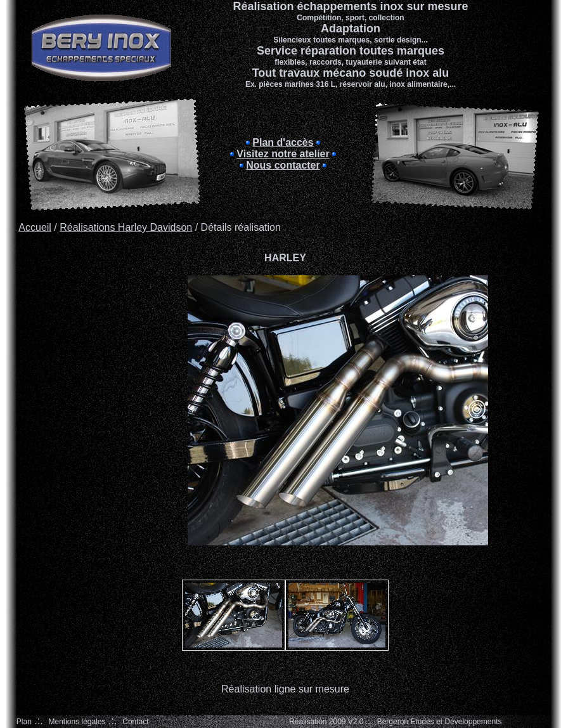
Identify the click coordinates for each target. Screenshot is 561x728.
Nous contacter (283, 165)
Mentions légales (77, 722)
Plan (24, 722)
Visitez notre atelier (283, 154)
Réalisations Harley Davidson (126, 227)
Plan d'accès (283, 142)
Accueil (35, 227)
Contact (135, 722)
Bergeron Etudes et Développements (440, 722)
